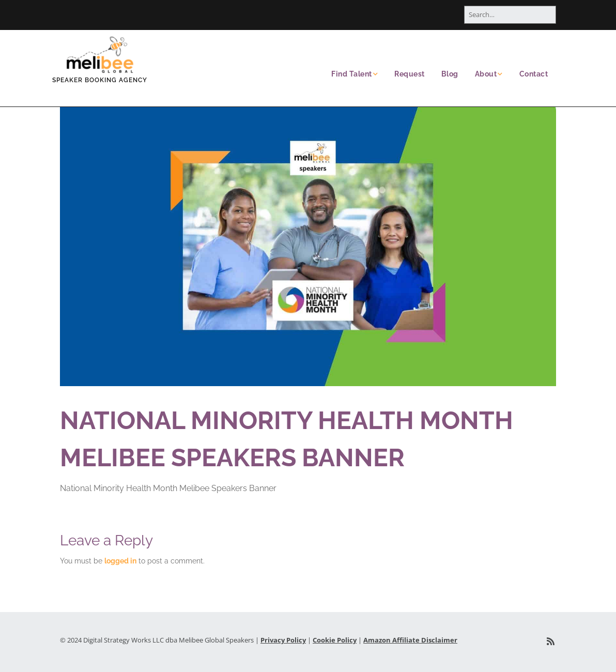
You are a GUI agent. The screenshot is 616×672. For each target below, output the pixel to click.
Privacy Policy (283, 640)
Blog (450, 74)
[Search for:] (510, 15)
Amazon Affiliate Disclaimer (410, 640)
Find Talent (352, 74)
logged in (120, 561)
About (486, 74)
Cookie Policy (335, 640)
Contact (534, 74)
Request (410, 74)
